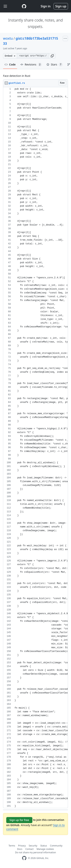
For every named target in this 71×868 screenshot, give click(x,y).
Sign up (61, 6)
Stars (55, 65)
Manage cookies (45, 849)
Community (56, 846)
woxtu (8, 38)
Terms (12, 846)
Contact (29, 849)
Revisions (31, 65)
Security (33, 846)
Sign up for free (19, 820)
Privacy (22, 846)
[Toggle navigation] (5, 6)
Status (44, 846)
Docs (20, 849)
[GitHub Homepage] (24, 858)
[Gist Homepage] (24, 6)
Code (10, 64)
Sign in (46, 6)
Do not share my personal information (36, 852)
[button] (52, 56)
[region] (35, 448)
